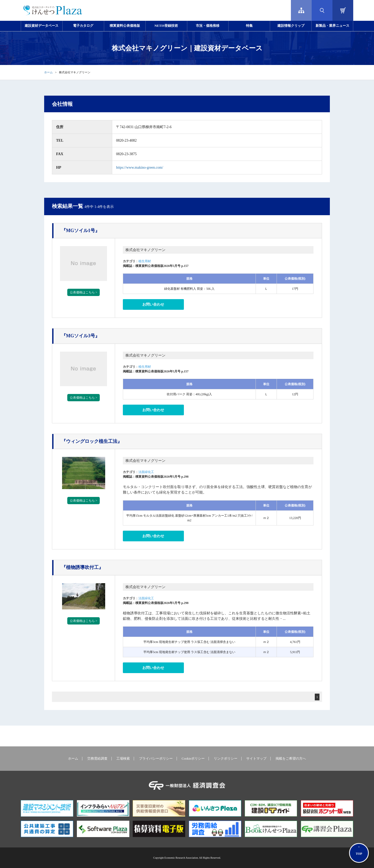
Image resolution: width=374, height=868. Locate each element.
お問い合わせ (153, 304)
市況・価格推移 (208, 26)
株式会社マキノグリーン (145, 250)
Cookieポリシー (193, 759)
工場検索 (123, 759)
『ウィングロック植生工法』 (92, 441)
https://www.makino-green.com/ (140, 167)
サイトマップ (256, 759)
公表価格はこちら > (84, 292)
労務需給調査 (97, 759)
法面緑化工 (146, 472)
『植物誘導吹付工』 (82, 567)
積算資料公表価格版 (125, 26)
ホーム (48, 72)
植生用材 (145, 261)
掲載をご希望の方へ (291, 759)
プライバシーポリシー (156, 759)
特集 (249, 26)
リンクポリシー (226, 759)
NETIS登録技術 (166, 26)
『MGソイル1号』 (81, 231)
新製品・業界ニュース (332, 26)
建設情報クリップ (291, 26)
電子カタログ (83, 26)
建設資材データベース (42, 26)
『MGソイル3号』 (81, 336)
